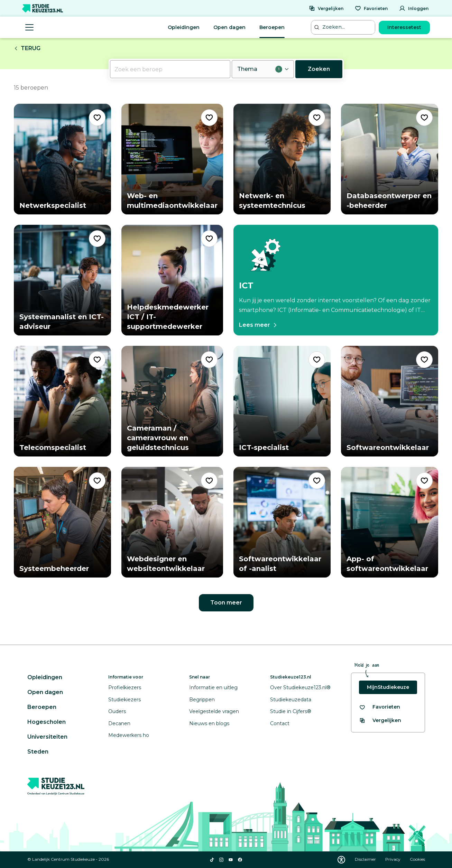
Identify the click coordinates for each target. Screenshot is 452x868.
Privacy (393, 859)
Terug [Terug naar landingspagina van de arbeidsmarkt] (27, 48)
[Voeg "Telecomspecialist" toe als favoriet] (97, 360)
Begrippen (202, 700)
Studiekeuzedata (291, 700)
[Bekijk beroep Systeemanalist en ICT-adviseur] (62, 280)
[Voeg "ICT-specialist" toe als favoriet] (317, 360)
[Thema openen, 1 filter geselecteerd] (263, 69)
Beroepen (272, 27)
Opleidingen (184, 27)
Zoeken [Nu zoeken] (319, 69)
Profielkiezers (125, 687)
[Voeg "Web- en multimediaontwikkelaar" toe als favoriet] (209, 118)
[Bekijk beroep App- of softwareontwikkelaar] (390, 522)
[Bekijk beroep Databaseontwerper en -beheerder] (390, 159)
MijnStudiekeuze (388, 687)
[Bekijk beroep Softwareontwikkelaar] (390, 401)
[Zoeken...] (344, 27)
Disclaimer (366, 859)
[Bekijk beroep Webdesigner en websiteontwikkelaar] (172, 522)
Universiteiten (47, 737)
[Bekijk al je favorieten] (380, 707)
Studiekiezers (124, 700)
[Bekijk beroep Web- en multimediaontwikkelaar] (172, 159)
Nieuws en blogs (209, 723)
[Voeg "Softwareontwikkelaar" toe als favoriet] (424, 360)
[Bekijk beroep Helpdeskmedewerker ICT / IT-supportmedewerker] (172, 280)
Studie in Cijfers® (291, 711)
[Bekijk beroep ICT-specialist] (282, 401)
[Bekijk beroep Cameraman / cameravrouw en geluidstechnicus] (172, 401)
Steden (38, 752)
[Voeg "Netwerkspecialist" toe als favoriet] (97, 118)
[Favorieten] (371, 8)
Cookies (417, 859)
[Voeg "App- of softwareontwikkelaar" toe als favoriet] (424, 481)
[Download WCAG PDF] (341, 860)
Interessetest (404, 27)
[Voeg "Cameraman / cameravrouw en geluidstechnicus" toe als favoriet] (209, 360)
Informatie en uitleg (213, 687)
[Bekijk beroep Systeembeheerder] (62, 522)
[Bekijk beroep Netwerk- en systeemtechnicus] (282, 159)
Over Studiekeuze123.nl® (300, 687)
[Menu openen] (29, 27)
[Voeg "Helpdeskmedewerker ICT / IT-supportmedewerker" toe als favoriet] (209, 239)
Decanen (119, 723)
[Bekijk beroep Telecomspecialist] (62, 401)
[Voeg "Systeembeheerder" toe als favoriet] (97, 481)
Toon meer (226, 603)
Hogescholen (47, 722)
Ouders (117, 711)
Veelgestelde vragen (214, 711)
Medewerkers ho (129, 735)
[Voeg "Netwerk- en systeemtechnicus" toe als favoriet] (317, 118)
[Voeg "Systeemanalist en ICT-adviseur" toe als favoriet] (97, 239)
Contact (280, 723)
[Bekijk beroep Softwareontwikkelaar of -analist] (282, 522)
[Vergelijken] (326, 8)
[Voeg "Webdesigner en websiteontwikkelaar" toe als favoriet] (209, 481)
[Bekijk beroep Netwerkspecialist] (62, 159)
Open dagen (229, 27)
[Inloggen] (414, 8)
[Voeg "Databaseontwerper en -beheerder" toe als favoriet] (424, 118)
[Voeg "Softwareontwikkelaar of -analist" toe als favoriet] (317, 481)
